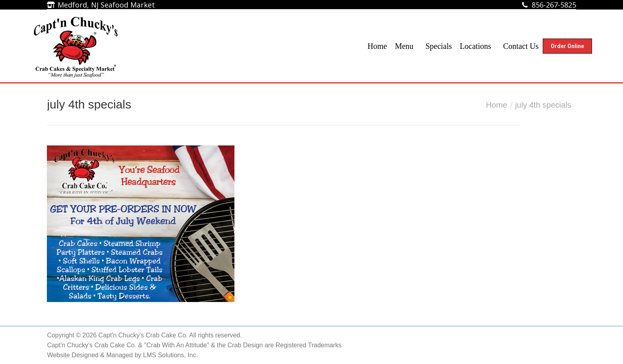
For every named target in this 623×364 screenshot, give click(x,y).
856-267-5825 (554, 5)
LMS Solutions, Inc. (170, 355)
